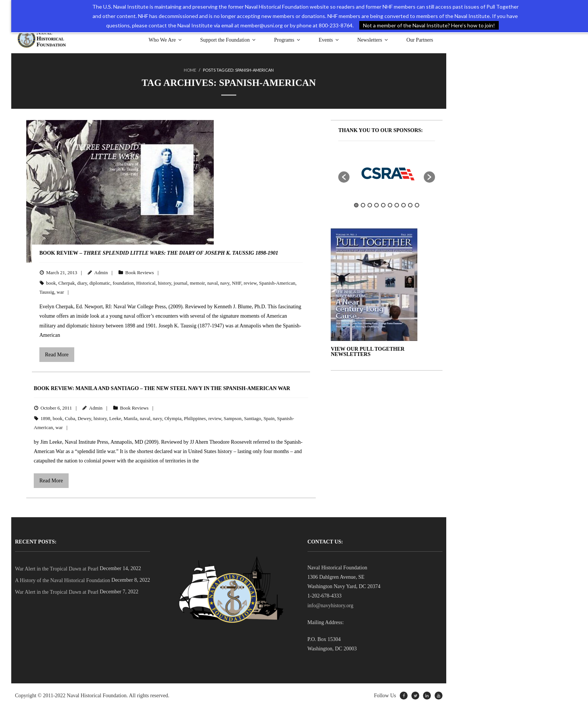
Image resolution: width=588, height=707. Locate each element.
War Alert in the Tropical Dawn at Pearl (57, 568)
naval (213, 282)
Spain (269, 418)
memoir (197, 282)
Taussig (47, 291)
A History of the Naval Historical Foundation (63, 580)
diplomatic (100, 282)
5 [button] (383, 204)
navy (225, 282)
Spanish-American (277, 282)
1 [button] (356, 204)
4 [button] (376, 204)
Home (190, 70)
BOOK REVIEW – (159, 252)
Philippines (195, 418)
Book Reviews (139, 272)
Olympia (173, 418)
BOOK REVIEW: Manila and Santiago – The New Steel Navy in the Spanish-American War (162, 388)
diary (82, 282)
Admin (101, 272)
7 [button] (397, 204)
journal (181, 282)
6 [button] (390, 204)
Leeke (115, 418)
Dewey (84, 418)
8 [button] (403, 204)
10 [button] (417, 204)
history (164, 282)
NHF (236, 282)
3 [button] (370, 204)
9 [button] (410, 204)
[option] (387, 173)
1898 (45, 418)
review (250, 282)
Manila (130, 418)
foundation (123, 282)
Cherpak (67, 282)
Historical (146, 282)
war (60, 291)
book (51, 282)
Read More (57, 354)
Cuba (70, 418)
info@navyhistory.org (331, 605)
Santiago (253, 418)
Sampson (232, 418)
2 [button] (363, 204)
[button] (344, 176)
